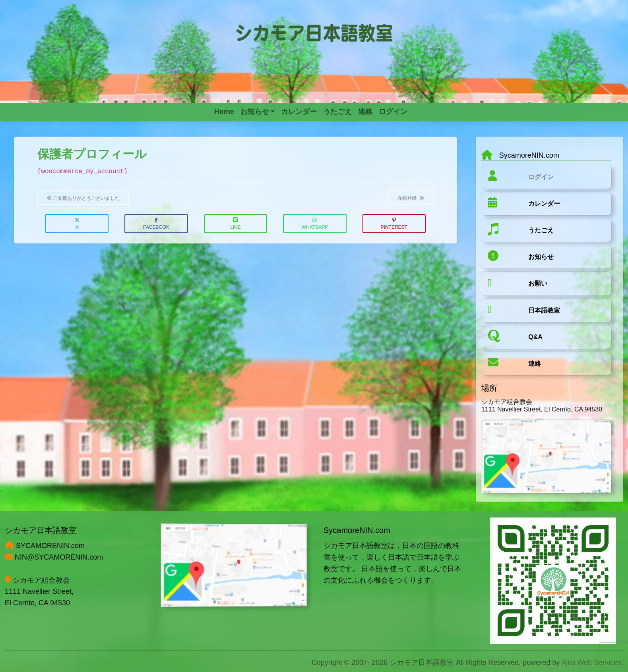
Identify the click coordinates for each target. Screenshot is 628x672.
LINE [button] (235, 224)
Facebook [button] (156, 224)
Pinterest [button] (394, 224)
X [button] (77, 224)
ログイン (541, 177)
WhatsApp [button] (315, 224)
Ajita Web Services (591, 662)
